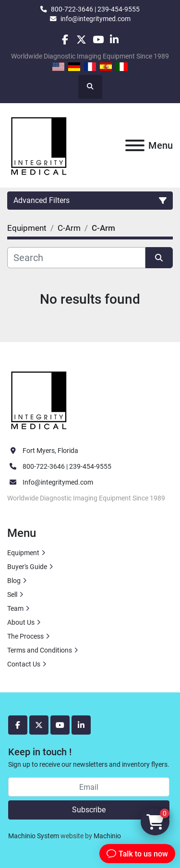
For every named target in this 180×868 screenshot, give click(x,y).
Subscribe (89, 810)
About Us (21, 622)
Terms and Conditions (40, 650)
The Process (25, 636)
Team (15, 608)
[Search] (76, 258)
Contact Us (24, 664)
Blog (14, 581)
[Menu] (135, 145)
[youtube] (98, 40)
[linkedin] (114, 40)
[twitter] (81, 40)
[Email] (89, 787)
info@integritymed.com (96, 19)
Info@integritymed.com (58, 482)
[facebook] (65, 40)
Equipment (23, 553)
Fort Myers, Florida (50, 451)
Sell (12, 595)
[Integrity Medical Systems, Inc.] (39, 399)
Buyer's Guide (27, 567)
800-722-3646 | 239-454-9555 (95, 9)
